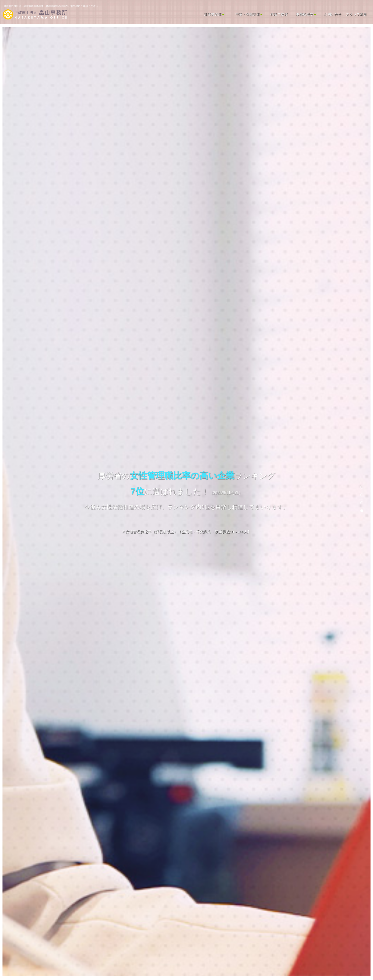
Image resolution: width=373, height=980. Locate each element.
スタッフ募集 (356, 14)
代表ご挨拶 (279, 14)
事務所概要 (306, 14)
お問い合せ (333, 14)
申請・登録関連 (249, 14)
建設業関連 (214, 14)
